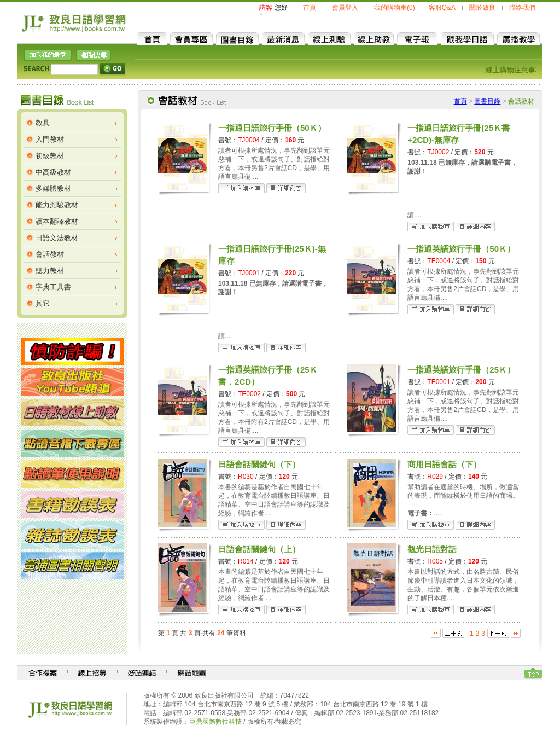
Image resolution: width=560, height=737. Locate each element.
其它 (43, 303)
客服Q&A (442, 8)
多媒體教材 (53, 188)
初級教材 (50, 156)
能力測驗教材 (57, 205)
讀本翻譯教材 (57, 221)
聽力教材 (50, 271)
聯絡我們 (522, 8)
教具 (43, 123)
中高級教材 (53, 172)
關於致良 (482, 8)
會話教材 (50, 254)
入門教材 (50, 139)
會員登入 (345, 8)
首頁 (310, 8)
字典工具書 (53, 287)
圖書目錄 (487, 101)
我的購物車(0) (395, 8)
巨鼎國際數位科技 (215, 722)
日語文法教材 (57, 238)
